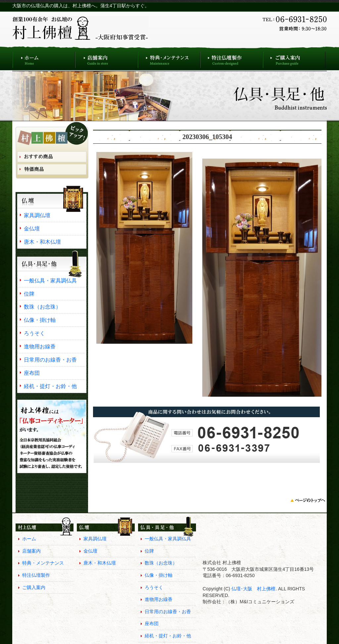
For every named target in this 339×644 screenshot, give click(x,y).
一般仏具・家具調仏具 (50, 280)
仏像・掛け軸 (40, 320)
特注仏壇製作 (232, 58)
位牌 (29, 294)
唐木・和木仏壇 (42, 242)
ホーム (44, 58)
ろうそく (34, 333)
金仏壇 (32, 228)
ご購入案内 (294, 58)
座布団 (32, 373)
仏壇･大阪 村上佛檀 (253, 589)
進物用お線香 (40, 346)
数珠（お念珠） (42, 307)
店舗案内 (106, 58)
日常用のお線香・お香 (50, 360)
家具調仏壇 (37, 215)
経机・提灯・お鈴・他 (50, 386)
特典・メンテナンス (169, 58)
